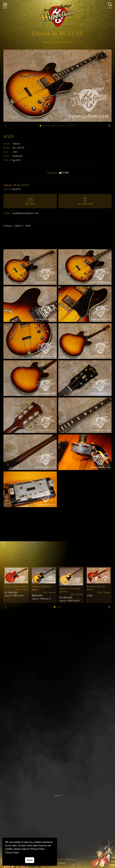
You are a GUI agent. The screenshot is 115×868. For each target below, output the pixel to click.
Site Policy (58, 843)
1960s (28, 226)
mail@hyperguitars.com (26, 213)
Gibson (16, 143)
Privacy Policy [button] (12, 852)
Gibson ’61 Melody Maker (42, 588)
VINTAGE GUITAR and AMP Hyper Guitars (58, 859)
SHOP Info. (57, 710)
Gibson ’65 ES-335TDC (16, 586)
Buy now (30, 204)
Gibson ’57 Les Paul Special (70, 590)
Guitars (7, 226)
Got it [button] (30, 860)
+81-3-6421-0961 (85, 204)
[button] (40, 126)
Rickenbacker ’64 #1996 (96, 588)
